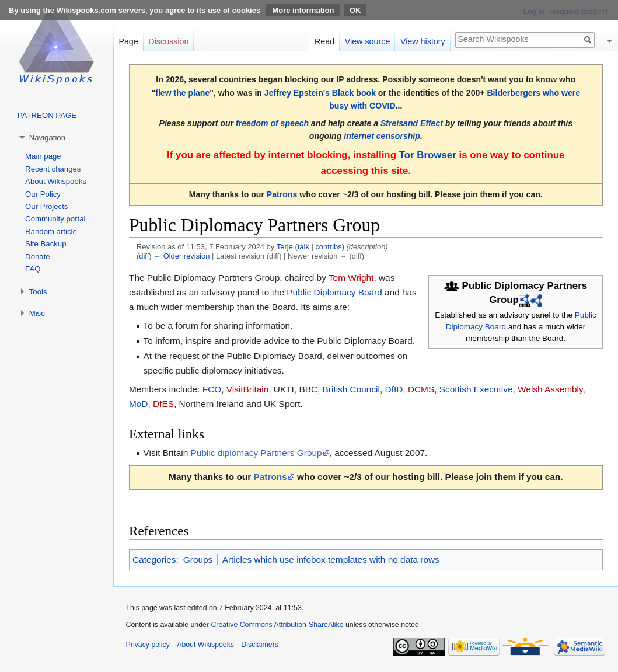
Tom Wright (351, 278)
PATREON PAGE (47, 115)
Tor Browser (428, 155)
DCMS (421, 389)
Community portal (55, 219)
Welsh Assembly (550, 389)
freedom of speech (272, 123)
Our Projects (46, 206)
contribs (328, 247)
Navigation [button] (47, 137)
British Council (351, 389)
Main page (43, 156)
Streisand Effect (412, 123)
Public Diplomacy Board (334, 292)
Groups (198, 560)
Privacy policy (148, 645)
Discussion (168, 41)
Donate (38, 257)
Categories (154, 560)
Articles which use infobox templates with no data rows (331, 560)
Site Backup (46, 244)
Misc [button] (37, 313)
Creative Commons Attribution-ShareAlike (277, 625)
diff (144, 256)
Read (324, 41)
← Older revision (181, 256)
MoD (139, 404)
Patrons (282, 194)
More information (303, 10)
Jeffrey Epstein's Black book (320, 93)
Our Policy (43, 194)
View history (423, 41)
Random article (51, 231)
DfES (163, 404)
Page (128, 41)
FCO (212, 389)
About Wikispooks (56, 181)
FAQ (33, 269)
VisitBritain (247, 389)
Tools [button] (38, 292)
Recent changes (53, 169)
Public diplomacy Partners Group (256, 453)
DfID (394, 389)
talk (303, 247)
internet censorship (382, 136)
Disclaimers (260, 645)
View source (368, 41)
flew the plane (182, 93)
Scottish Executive (476, 389)
